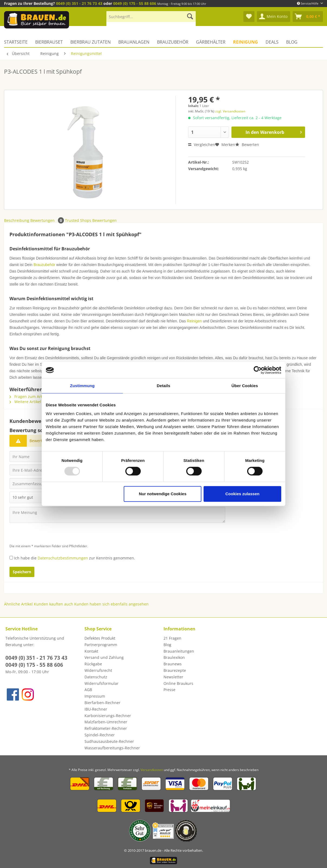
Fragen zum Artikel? (30, 396)
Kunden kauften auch (53, 604)
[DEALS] (272, 42)
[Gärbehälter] (211, 42)
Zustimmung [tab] (82, 386)
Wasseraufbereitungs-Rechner (112, 748)
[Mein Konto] (274, 17)
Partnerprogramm (101, 645)
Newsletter (173, 677)
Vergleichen (202, 145)
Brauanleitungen (179, 651)
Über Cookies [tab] (245, 386)
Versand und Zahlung (104, 657)
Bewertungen (48, 220)
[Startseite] (18, 42)
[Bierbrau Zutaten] (91, 42)
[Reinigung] (246, 42)
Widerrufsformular (102, 683)
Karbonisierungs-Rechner (108, 716)
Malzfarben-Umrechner (106, 722)
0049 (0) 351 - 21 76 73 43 (79, 3)
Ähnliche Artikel (18, 604)
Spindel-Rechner (100, 735)
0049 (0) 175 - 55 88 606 (135, 3)
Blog (167, 645)
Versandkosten (152, 770)
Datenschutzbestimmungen (63, 558)
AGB (88, 690)
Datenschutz (96, 677)
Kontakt (91, 651)
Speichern (22, 572)
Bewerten (247, 145)
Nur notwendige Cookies (163, 494)
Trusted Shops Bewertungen (91, 220)
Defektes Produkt (100, 638)
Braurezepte (175, 670)
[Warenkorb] (308, 17)
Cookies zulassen (243, 494)
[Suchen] (190, 17)
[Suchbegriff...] (151, 17)
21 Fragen (172, 638)
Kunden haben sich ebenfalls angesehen (111, 604)
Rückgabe (93, 664)
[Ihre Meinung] (117, 515)
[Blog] (292, 42)
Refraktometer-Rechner (106, 728)
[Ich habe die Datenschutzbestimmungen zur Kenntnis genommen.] (11, 558)
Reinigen (194, 321)
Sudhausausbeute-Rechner (109, 741)
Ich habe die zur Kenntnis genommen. (75, 558)
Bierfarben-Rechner (102, 703)
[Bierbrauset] (49, 42)
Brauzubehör (44, 265)
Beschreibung (17, 220)
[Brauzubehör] (173, 42)
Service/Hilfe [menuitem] (308, 3)
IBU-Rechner (96, 709)
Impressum (95, 696)
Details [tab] (163, 386)
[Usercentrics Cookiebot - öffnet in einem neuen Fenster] (258, 370)
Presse (169, 690)
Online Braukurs (178, 683)
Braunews (173, 664)
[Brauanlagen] (134, 42)
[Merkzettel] (249, 17)
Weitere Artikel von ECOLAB (37, 402)
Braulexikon (174, 657)
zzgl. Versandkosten (230, 111)
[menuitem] (151, 19)
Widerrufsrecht (98, 670)
